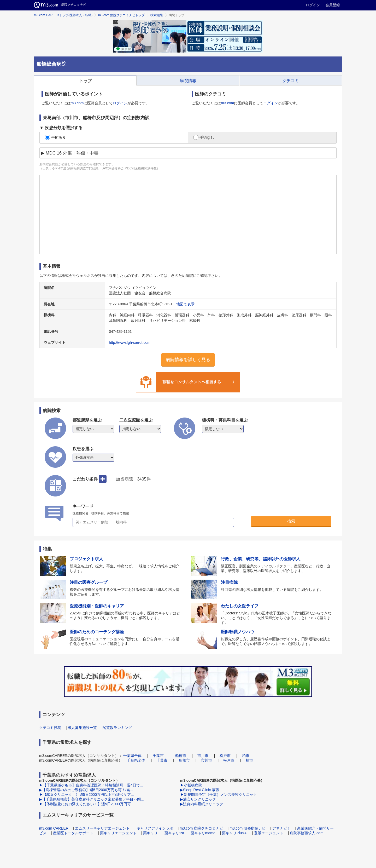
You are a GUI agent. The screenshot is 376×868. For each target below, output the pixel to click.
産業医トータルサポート (73, 833)
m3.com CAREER (54, 828)
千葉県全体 (132, 756)
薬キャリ (150, 833)
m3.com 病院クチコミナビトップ (121, 15)
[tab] (85, 81)
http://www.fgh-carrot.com (130, 342)
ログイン (313, 5)
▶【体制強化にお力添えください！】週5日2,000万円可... (87, 804)
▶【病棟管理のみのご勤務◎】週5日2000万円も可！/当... (86, 790)
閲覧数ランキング (117, 728)
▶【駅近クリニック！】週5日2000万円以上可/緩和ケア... (87, 795)
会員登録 (333, 5)
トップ (85, 81)
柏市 (246, 756)
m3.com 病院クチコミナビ (201, 828)
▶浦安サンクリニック (198, 799)
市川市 (203, 756)
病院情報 (188, 81)
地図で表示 (185, 304)
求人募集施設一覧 (82, 728)
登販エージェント (269, 833)
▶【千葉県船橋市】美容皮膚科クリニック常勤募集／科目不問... (92, 799)
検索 (291, 521)
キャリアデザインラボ (155, 828)
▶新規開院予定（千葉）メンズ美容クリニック (219, 795)
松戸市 (225, 756)
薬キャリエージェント (118, 833)
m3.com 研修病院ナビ (248, 828)
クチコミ (291, 81)
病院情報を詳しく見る (188, 360)
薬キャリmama (203, 833)
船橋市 (181, 756)
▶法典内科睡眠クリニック (202, 804)
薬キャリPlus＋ (235, 833)
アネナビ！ (281, 828)
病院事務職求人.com (307, 833)
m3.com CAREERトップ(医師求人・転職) (63, 15)
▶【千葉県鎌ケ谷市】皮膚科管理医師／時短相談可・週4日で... (91, 785)
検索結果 (157, 15)
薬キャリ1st (174, 833)
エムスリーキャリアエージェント (102, 828)
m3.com (77, 103)
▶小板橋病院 (191, 785)
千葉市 (158, 756)
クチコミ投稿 (50, 728)
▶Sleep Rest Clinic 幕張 (200, 790)
